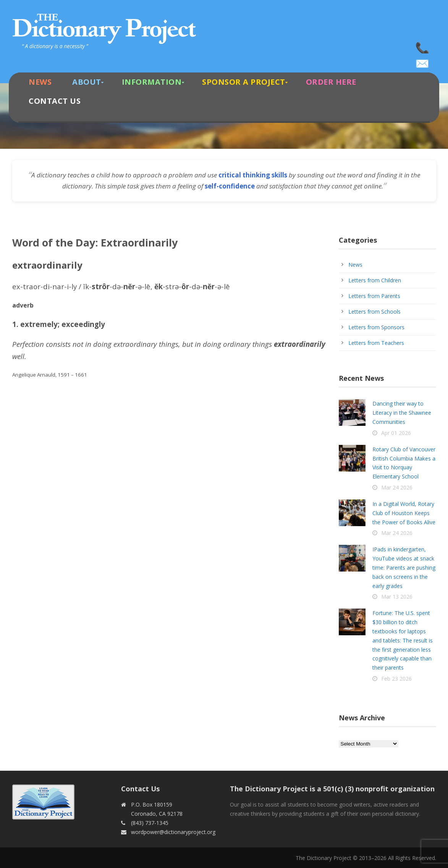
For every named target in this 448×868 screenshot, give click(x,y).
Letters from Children (375, 280)
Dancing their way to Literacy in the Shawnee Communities (402, 413)
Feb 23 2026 (396, 679)
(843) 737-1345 (423, 46)
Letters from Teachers (376, 343)
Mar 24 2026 (397, 487)
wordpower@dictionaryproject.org (423, 61)
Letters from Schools (374, 312)
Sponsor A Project (244, 82)
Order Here (331, 82)
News (40, 82)
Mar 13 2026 (397, 597)
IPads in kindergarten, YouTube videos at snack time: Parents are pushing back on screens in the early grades (404, 567)
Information (152, 82)
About (87, 82)
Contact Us (55, 101)
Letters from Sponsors (376, 327)
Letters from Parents (374, 296)
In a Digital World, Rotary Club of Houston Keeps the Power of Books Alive (404, 513)
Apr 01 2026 (396, 433)
